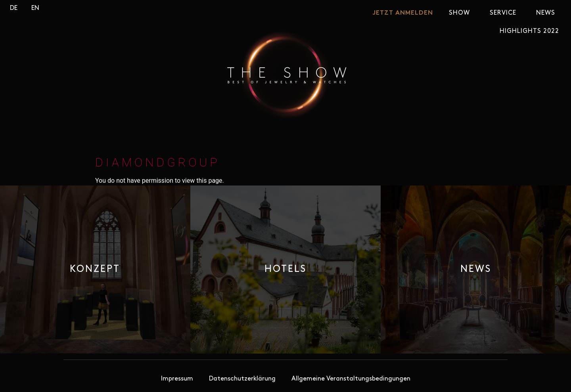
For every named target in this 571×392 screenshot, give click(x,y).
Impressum (177, 379)
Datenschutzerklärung (242, 379)
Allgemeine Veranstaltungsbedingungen (351, 379)
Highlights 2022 (529, 31)
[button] (95, 270)
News (548, 13)
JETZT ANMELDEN (403, 13)
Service (505, 13)
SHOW (461, 13)
